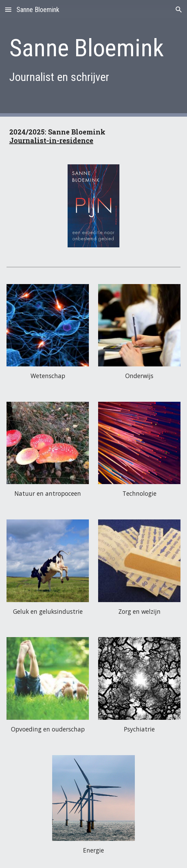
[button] (8, 9)
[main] (93, 58)
